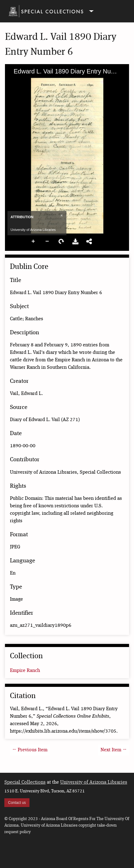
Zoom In (33, 242)
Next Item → (114, 750)
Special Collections (25, 782)
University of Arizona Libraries (94, 782)
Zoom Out (47, 242)
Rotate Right (61, 242)
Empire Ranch (25, 671)
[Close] (61, 215)
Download (75, 242)
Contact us (17, 803)
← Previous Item (30, 750)
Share (89, 242)
